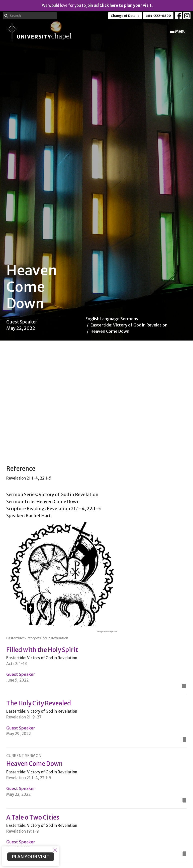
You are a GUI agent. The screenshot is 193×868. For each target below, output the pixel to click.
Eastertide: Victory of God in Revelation (129, 325)
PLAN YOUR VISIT (31, 857)
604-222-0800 (158, 16)
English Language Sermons (112, 319)
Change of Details (125, 16)
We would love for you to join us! (97, 5)
